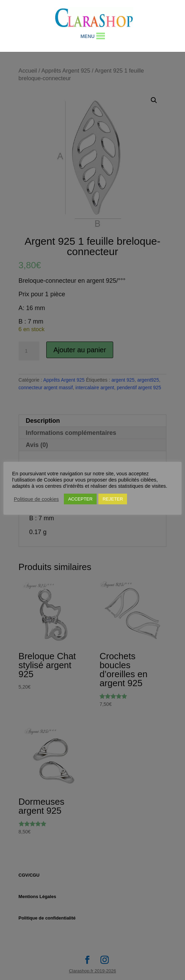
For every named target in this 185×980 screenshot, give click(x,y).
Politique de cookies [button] (36, 499)
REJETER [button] (113, 499)
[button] (87, 36)
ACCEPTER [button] (80, 499)
